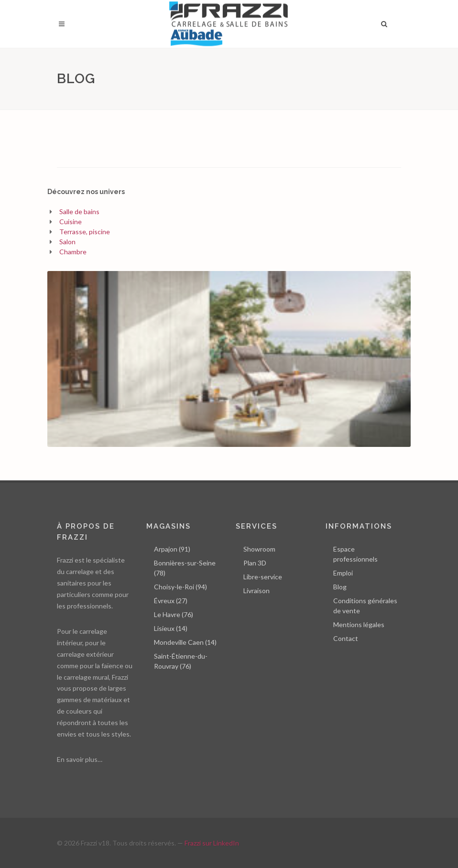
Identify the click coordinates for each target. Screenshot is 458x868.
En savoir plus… (80, 759)
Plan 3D (255, 563)
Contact (346, 638)
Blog (340, 587)
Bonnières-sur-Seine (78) (185, 568)
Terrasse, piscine (85, 232)
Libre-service (263, 577)
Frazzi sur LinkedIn (212, 843)
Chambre (73, 252)
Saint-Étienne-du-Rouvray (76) (181, 661)
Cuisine (71, 222)
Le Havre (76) (174, 614)
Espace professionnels (355, 554)
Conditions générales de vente (365, 606)
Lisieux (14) (171, 628)
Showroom (259, 549)
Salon (67, 242)
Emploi (343, 573)
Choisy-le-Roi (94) (180, 587)
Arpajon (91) (172, 549)
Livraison (256, 591)
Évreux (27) (171, 601)
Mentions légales (359, 624)
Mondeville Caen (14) (185, 642)
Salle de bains (79, 212)
